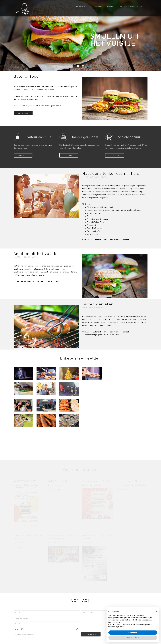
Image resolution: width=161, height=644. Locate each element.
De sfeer (112, 8)
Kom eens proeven (128, 8)
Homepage (82, 8)
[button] (156, 611)
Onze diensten (97, 8)
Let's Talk (23, 113)
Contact (144, 8)
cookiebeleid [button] (116, 622)
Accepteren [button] (133, 632)
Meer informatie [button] (133, 638)
